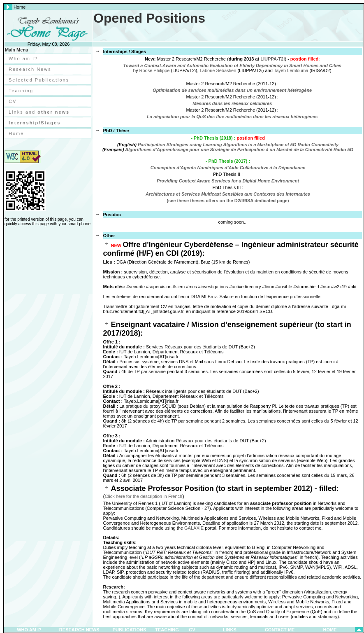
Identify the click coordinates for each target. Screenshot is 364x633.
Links (230, 630)
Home (16, 133)
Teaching (21, 91)
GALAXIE (194, 528)
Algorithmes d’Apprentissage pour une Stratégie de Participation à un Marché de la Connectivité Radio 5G (239, 149)
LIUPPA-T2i (272, 59)
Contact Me (280, 630)
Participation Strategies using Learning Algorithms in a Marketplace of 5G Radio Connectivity (238, 145)
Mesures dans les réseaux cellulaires (232, 103)
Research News (30, 69)
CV (13, 101)
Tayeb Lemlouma (291, 70)
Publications (130, 630)
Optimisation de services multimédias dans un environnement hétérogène (232, 90)
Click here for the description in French (144, 496)
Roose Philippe (155, 70)
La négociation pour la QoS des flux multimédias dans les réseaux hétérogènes (232, 117)
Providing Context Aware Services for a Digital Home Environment (228, 181)
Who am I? (23, 58)
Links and (39, 112)
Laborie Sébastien (218, 70)
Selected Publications (39, 80)
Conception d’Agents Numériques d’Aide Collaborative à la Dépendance (228, 168)
